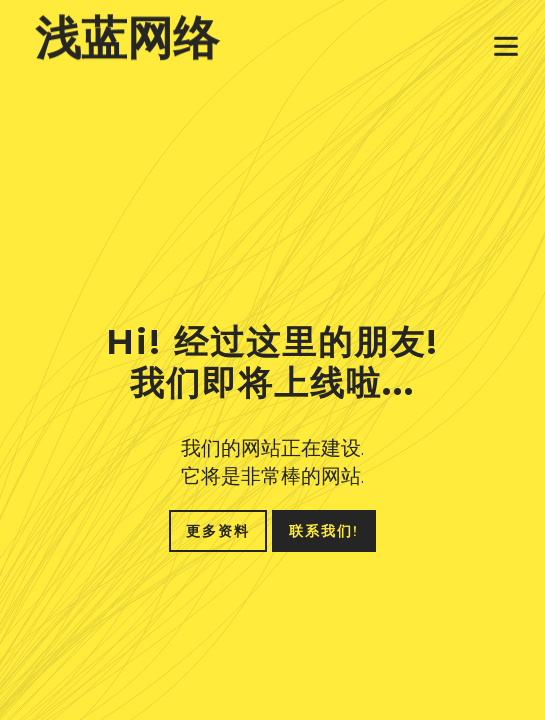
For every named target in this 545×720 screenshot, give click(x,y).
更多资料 (218, 531)
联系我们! (324, 531)
